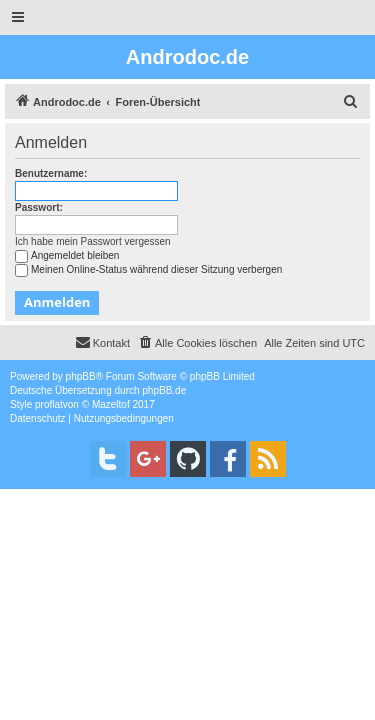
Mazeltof (111, 404)
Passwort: (39, 207)
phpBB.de (164, 390)
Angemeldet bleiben (67, 255)
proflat (49, 404)
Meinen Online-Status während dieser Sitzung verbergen (148, 269)
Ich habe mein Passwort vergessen (93, 241)
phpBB (81, 376)
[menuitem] (351, 102)
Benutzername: (51, 173)
